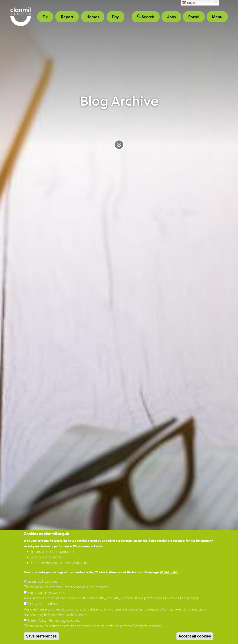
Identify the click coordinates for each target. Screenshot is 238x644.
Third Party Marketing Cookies (54, 620)
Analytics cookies (43, 604)
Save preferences (41, 636)
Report (67, 17)
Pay (115, 17)
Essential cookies (42, 581)
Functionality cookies (46, 592)
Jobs (171, 17)
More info (169, 572)
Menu (217, 17)
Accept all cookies (195, 636)
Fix (45, 17)
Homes (93, 17)
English (190, 3)
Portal (194, 17)
